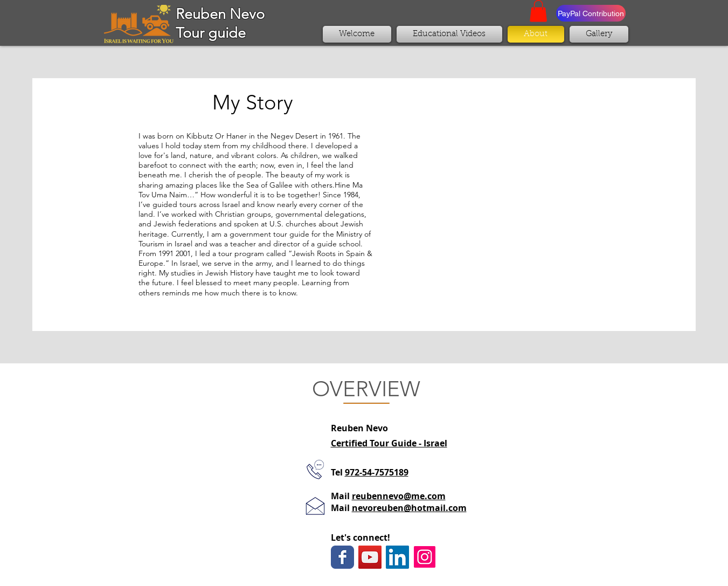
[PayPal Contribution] (591, 13)
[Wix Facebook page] (342, 557)
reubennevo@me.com (399, 496)
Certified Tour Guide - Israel (389, 443)
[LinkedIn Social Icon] (397, 557)
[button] (538, 11)
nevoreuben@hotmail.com (409, 508)
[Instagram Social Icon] (425, 557)
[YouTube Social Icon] (370, 557)
